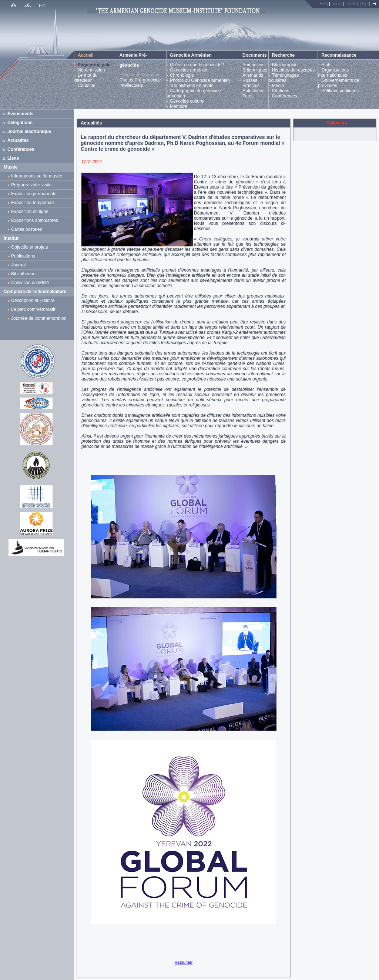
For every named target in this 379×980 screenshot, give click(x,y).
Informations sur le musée (37, 176)
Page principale (94, 65)
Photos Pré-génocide (140, 80)
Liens (13, 158)
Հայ (337, 4)
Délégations (20, 123)
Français (251, 86)
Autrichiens (253, 91)
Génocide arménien (189, 70)
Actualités (18, 140)
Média (278, 86)
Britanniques (255, 70)
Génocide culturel (187, 101)
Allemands (253, 75)
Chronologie (182, 75)
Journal (20, 265)
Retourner (184, 962)
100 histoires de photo (192, 86)
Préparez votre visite (31, 185)
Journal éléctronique (29, 132)
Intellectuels (131, 85)
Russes (250, 80)
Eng (324, 4)
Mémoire (179, 106)
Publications (23, 256)
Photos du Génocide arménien (200, 80)
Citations (281, 91)
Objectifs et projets (29, 247)
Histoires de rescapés (293, 70)
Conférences (285, 96)
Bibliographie (285, 65)
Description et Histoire (33, 300)
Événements (21, 114)
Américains (253, 65)
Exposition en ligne (31, 212)
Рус (364, 4)
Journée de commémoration (39, 318)
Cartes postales (28, 229)
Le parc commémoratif (33, 309)
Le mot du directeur (86, 78)
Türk (351, 4)
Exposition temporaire (33, 203)
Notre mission (91, 70)
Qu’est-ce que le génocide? (197, 65)
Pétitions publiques (340, 91)
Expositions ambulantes (36, 220)
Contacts (86, 86)
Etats (326, 65)
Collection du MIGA (30, 283)
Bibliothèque (23, 274)
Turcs (248, 96)
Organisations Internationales (333, 73)
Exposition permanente (34, 194)
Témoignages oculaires (284, 78)
